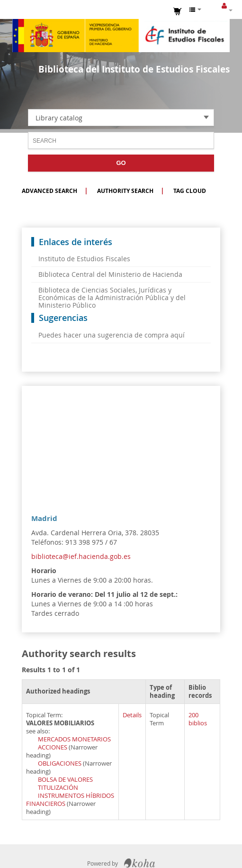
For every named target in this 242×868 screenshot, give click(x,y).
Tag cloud (190, 191)
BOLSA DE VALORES (65, 780)
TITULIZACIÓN (58, 788)
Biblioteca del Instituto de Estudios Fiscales (134, 69)
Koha (139, 863)
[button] (178, 10)
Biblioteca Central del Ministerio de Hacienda (110, 274)
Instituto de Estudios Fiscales (121, 36)
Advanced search (49, 191)
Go (121, 163)
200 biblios (198, 719)
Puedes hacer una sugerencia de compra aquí (112, 335)
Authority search (125, 191)
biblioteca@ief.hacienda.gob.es (81, 556)
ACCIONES (53, 747)
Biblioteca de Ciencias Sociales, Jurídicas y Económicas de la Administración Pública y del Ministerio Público (112, 297)
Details (132, 715)
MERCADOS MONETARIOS (74, 739)
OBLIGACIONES (60, 763)
